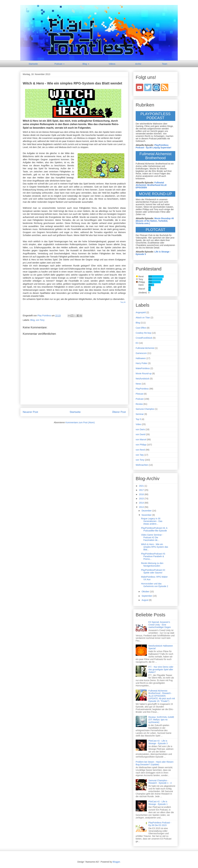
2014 (142, 503)
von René (140, 450)
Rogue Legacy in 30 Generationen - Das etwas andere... (152, 521)
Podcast (59, 64)
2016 (142, 494)
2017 (142, 490)
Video (138, 424)
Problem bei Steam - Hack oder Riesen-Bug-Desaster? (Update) (155, 763)
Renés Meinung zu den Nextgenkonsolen (152, 564)
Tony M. (123, 302)
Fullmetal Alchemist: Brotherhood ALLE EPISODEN (151, 185)
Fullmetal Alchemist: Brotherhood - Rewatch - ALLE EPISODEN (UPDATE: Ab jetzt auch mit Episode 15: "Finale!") (162, 696)
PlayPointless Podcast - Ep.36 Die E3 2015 (160, 824)
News (138, 384)
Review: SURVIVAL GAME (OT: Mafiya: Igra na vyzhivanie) (161, 720)
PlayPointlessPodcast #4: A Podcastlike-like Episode (154, 529)
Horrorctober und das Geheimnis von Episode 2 (155, 585)
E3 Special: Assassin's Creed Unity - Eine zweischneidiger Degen (160, 625)
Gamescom (141, 353)
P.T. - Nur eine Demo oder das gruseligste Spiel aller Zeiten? (161, 669)
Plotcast (140, 394)
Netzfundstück (143, 379)
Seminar (140, 414)
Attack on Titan (143, 318)
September (147, 596)
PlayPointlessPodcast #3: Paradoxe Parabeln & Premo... (153, 556)
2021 (142, 486)
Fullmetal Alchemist (145, 348)
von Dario (140, 429)
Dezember (147, 511)
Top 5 (138, 419)
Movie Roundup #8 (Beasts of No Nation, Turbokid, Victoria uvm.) (155, 221)
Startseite (33, 64)
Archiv (138, 64)
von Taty (140, 455)
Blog (86, 64)
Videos (112, 64)
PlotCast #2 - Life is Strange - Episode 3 (158, 742)
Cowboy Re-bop (143, 333)
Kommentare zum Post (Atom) (80, 422)
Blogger (116, 862)
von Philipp (141, 445)
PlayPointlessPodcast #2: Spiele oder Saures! (153, 571)
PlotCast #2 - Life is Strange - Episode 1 (158, 803)
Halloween (141, 358)
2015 (142, 499)
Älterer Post (119, 412)
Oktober (146, 592)
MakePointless (143, 368)
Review (139, 404)
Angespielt (141, 312)
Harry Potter (141, 363)
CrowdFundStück (144, 338)
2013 (142, 507)
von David (140, 434)
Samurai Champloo (145, 409)
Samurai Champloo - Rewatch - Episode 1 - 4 (160, 782)
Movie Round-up (144, 373)
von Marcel (141, 440)
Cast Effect (141, 328)
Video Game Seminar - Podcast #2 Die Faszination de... (152, 537)
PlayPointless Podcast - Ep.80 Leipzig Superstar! (153, 146)
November (147, 515)
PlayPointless (142, 389)
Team (165, 64)
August (145, 600)
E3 (137, 343)
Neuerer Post (30, 412)
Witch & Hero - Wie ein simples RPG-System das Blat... (155, 547)
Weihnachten (142, 465)
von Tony (40, 320)
